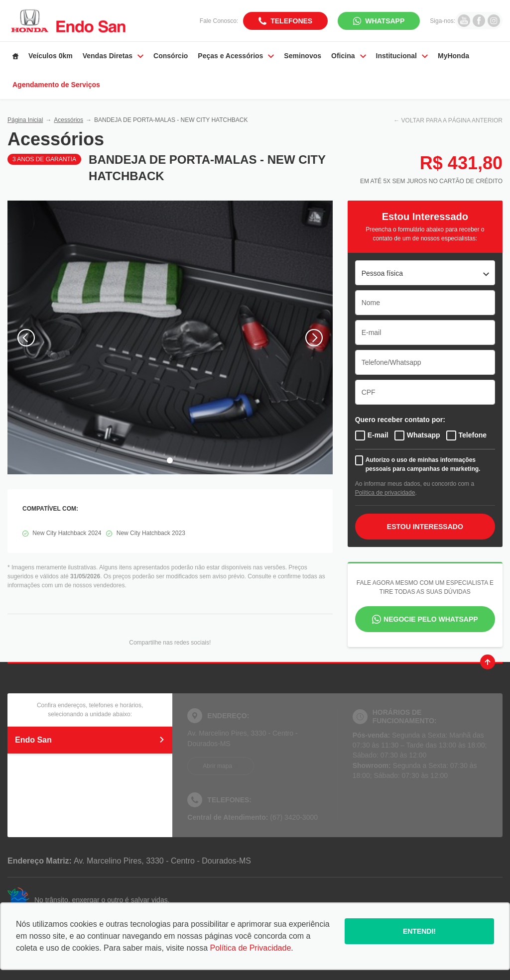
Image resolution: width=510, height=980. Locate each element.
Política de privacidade (385, 493)
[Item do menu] (15, 56)
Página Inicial (25, 120)
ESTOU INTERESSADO (425, 527)
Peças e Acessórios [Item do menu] (236, 56)
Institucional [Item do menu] (402, 56)
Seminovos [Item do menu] (303, 56)
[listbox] (425, 273)
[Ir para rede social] (464, 21)
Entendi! (419, 931)
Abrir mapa (217, 766)
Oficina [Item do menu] (348, 56)
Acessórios (68, 120)
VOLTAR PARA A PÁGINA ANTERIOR (452, 120)
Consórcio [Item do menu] (171, 56)
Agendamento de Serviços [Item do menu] (56, 85)
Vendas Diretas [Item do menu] (113, 56)
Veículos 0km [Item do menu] (51, 56)
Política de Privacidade (251, 948)
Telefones (291, 21)
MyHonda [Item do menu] (453, 56)
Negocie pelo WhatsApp (431, 619)
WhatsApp (385, 21)
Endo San (90, 740)
